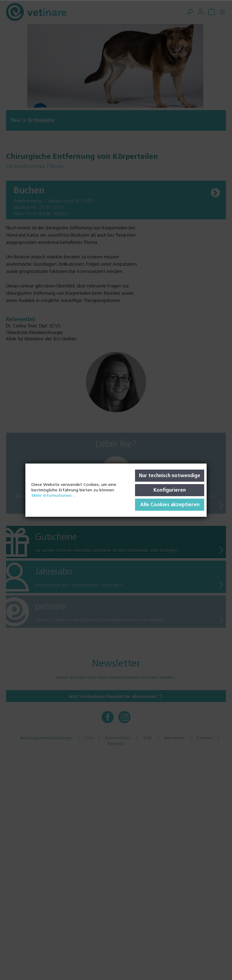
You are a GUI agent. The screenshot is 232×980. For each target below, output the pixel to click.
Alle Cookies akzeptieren (170, 505)
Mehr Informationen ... (53, 495)
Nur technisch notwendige (170, 475)
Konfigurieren (170, 490)
